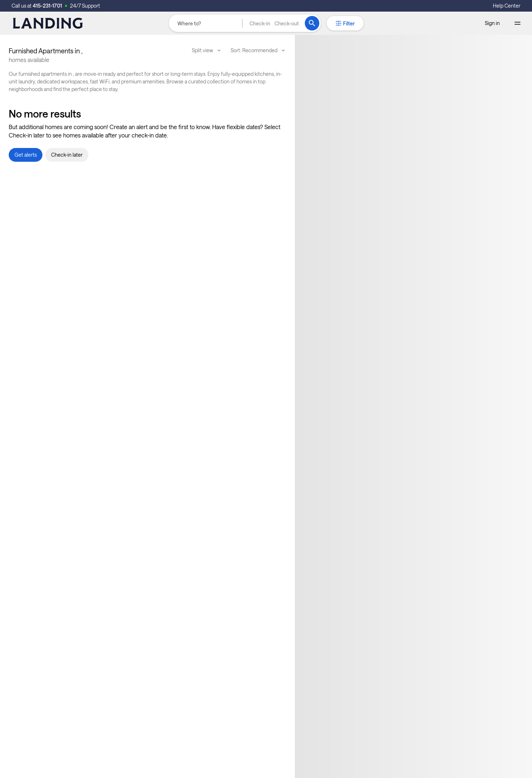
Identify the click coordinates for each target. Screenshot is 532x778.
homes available (29, 60)
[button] (274, 23)
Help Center (507, 6)
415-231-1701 (47, 6)
